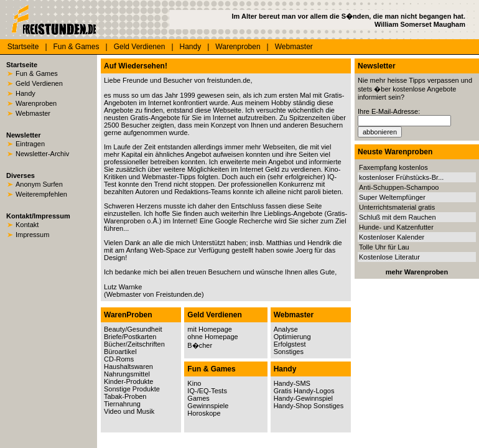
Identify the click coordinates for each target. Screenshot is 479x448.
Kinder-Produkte (129, 381)
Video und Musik (129, 411)
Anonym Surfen (39, 184)
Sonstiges (289, 352)
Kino (194, 383)
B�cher (200, 345)
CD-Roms (119, 359)
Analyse (286, 329)
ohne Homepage (212, 337)
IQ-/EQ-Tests (207, 391)
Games (198, 398)
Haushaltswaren (128, 366)
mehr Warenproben (417, 272)
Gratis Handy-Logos (304, 391)
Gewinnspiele (208, 406)
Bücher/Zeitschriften (134, 344)
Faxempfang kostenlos (393, 167)
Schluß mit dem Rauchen (398, 217)
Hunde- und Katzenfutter (396, 227)
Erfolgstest (290, 344)
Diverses (21, 175)
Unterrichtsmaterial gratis (397, 207)
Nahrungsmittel (127, 374)
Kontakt (27, 225)
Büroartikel (120, 352)
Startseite (23, 47)
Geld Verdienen (140, 47)
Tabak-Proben (125, 396)
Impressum (32, 235)
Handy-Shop (293, 406)
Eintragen (30, 144)
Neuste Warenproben (395, 152)
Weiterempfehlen (41, 194)
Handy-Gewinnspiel (303, 398)
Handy (191, 47)
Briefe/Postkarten (130, 337)
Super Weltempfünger (392, 197)
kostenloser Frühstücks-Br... (401, 177)
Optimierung (292, 337)
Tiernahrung (122, 404)
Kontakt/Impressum (38, 216)
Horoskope (204, 413)
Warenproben (238, 47)
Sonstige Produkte (132, 389)
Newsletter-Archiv (42, 154)
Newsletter (24, 135)
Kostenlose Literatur (389, 257)
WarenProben (128, 315)
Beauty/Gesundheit (133, 329)
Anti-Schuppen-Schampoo (399, 187)
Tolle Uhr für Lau (384, 247)
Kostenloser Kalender (392, 237)
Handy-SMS (292, 383)
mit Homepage (210, 329)
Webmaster (294, 47)
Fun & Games (77, 47)
